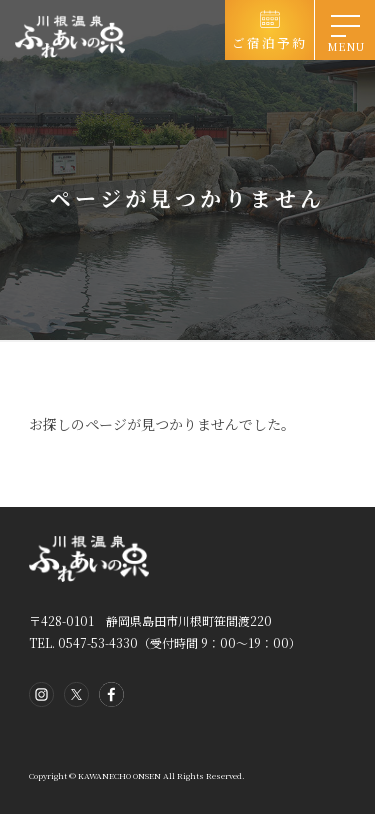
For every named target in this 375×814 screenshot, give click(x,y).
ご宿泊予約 (269, 42)
